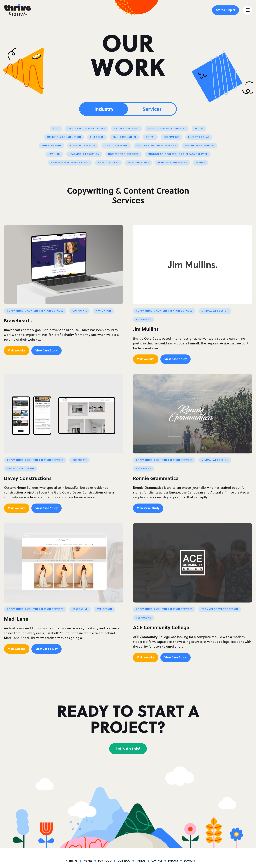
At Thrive (71, 861)
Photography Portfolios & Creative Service (178, 154)
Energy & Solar (199, 137)
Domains (190, 861)
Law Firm (54, 154)
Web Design (104, 609)
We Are (88, 861)
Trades (200, 162)
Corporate (80, 311)
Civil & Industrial (125, 137)
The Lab (141, 861)
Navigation (103, 311)
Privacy (173, 861)
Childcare (97, 137)
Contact (157, 861)
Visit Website (17, 350)
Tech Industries (138, 162)
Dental (150, 137)
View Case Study (46, 350)
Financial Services (83, 145)
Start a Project (225, 10)
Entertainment (51, 145)
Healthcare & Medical (200, 145)
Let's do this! (128, 748)
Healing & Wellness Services (156, 145)
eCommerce (171, 137)
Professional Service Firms (70, 162)
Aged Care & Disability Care (86, 128)
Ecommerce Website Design (220, 609)
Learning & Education (84, 154)
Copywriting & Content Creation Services (35, 311)
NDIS (56, 128)
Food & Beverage (116, 145)
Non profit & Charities (123, 154)
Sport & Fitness (108, 162)
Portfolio (105, 861)
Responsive (144, 319)
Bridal (199, 128)
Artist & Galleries (126, 128)
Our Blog (124, 861)
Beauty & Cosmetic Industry (167, 128)
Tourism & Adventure (172, 162)
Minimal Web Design (215, 311)
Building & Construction (64, 137)
